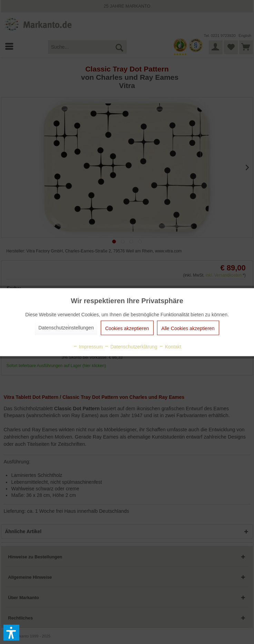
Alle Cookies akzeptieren (188, 328)
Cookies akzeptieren (127, 328)
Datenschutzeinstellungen (66, 327)
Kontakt (170, 346)
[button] (11, 633)
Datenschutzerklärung (131, 346)
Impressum (88, 346)
